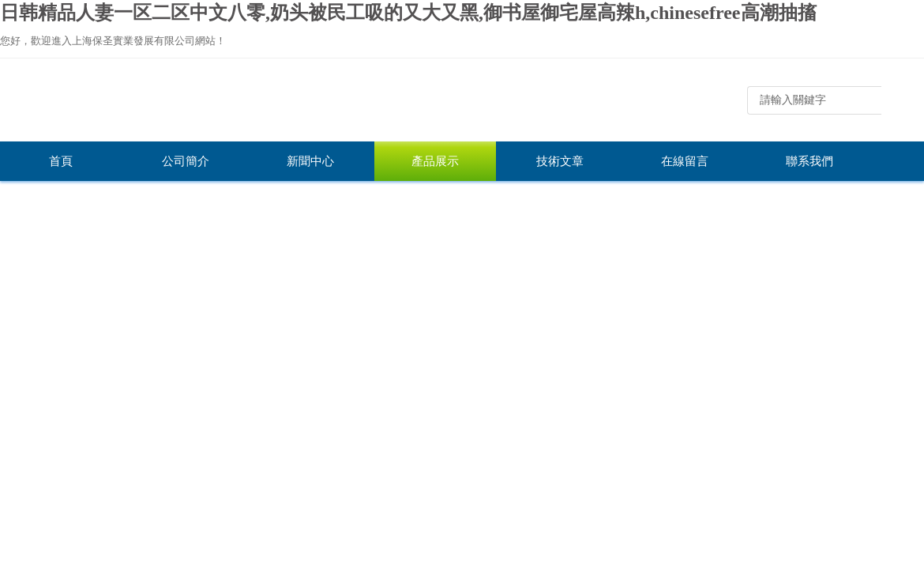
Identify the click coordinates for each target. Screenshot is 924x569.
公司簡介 (186, 161)
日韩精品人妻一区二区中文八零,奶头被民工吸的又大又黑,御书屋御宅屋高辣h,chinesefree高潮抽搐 (408, 13)
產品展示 (435, 161)
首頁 (61, 161)
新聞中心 (310, 161)
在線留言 (685, 161)
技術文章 (560, 161)
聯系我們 (809, 161)
